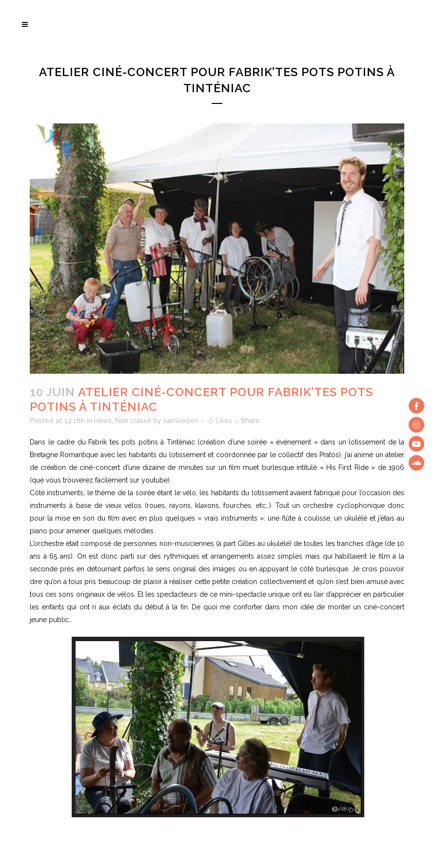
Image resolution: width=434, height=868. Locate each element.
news (103, 421)
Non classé (133, 421)
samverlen (181, 421)
